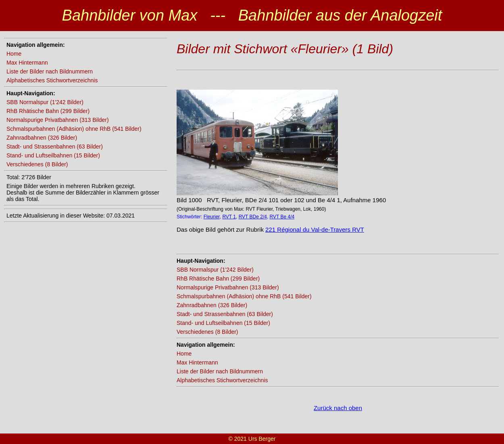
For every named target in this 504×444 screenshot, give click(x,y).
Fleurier (212, 217)
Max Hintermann (27, 63)
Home (14, 54)
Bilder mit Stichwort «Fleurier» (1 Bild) (285, 49)
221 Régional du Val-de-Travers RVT (315, 229)
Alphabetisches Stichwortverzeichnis (52, 80)
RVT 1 (229, 217)
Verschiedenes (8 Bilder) (37, 164)
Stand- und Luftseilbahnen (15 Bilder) (53, 155)
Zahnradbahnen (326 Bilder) (42, 138)
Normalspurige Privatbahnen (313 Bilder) (58, 120)
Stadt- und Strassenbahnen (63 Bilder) (55, 147)
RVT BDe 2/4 (253, 217)
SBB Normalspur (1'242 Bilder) (45, 102)
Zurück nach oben (338, 408)
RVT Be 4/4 (282, 217)
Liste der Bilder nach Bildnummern (50, 71)
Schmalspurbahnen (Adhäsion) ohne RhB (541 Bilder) (74, 129)
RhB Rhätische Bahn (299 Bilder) (48, 111)
